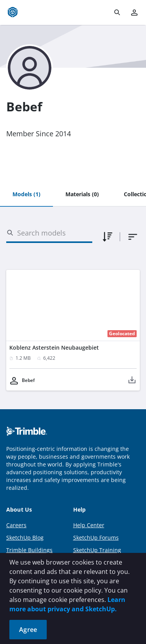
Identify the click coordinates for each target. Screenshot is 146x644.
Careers (16, 525)
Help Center (89, 525)
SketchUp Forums (96, 538)
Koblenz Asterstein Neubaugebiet (54, 348)
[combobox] (133, 237)
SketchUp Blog (25, 538)
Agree (28, 630)
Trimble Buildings (29, 550)
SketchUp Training (97, 550)
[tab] (26, 195)
